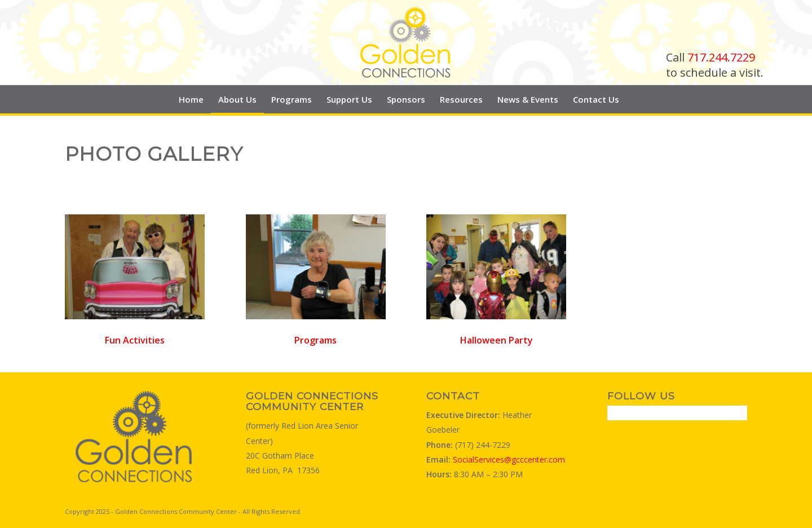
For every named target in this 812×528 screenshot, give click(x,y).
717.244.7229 (721, 57)
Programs (315, 340)
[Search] (634, 99)
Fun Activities (135, 340)
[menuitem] (191, 99)
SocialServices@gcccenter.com (509, 459)
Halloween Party (497, 340)
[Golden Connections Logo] (406, 42)
